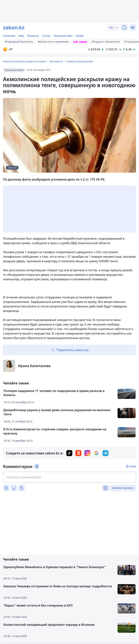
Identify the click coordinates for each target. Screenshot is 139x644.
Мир (21, 36)
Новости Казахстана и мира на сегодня (24, 61)
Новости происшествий (80, 61)
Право (80, 36)
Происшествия (63, 36)
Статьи (46, 36)
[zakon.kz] (14, 27)
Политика (9, 36)
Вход (133, 466)
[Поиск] (124, 27)
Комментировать (123, 488)
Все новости (56, 61)
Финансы (33, 36)
